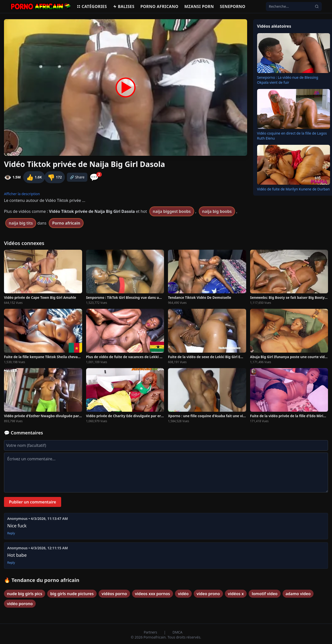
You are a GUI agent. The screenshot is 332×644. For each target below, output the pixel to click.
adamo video (298, 594)
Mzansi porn (199, 6)
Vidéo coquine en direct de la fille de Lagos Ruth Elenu (292, 136)
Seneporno (233, 6)
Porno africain (66, 223)
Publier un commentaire (33, 502)
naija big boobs (217, 211)
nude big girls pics (25, 594)
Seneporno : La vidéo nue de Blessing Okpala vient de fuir (288, 80)
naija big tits (21, 223)
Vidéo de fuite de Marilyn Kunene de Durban (294, 189)
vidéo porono (20, 604)
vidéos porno (114, 594)
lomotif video (264, 594)
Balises (124, 6)
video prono (208, 594)
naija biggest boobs (172, 211)
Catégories (92, 6)
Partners (151, 632)
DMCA (177, 632)
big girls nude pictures (72, 594)
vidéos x (236, 594)
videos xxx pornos (153, 594)
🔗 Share (77, 177)
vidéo (183, 594)
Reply (11, 533)
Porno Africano (159, 6)
